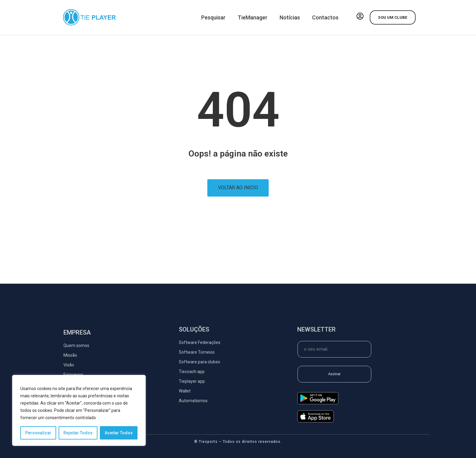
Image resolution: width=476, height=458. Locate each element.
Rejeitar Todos (78, 433)
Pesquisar (213, 17)
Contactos (325, 17)
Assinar (334, 374)
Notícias (290, 17)
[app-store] (316, 421)
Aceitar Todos (119, 433)
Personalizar (38, 433)
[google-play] (318, 403)
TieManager (253, 17)
